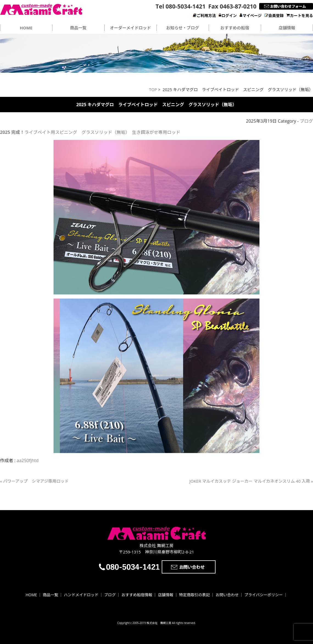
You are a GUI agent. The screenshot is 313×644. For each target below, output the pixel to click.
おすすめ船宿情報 (137, 595)
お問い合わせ (227, 595)
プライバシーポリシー (264, 595)
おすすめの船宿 (235, 28)
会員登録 (274, 16)
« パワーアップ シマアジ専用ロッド (34, 481)
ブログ (306, 121)
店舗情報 (287, 28)
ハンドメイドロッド (81, 595)
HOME (31, 595)
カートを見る (300, 16)
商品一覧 (78, 28)
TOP (153, 89)
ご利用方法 (204, 16)
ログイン (228, 16)
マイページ (251, 16)
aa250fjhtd (28, 460)
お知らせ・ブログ (183, 28)
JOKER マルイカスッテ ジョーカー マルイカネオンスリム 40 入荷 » (251, 481)
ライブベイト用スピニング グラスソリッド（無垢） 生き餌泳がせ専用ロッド (90, 132)
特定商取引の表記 (194, 595)
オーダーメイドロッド (130, 28)
